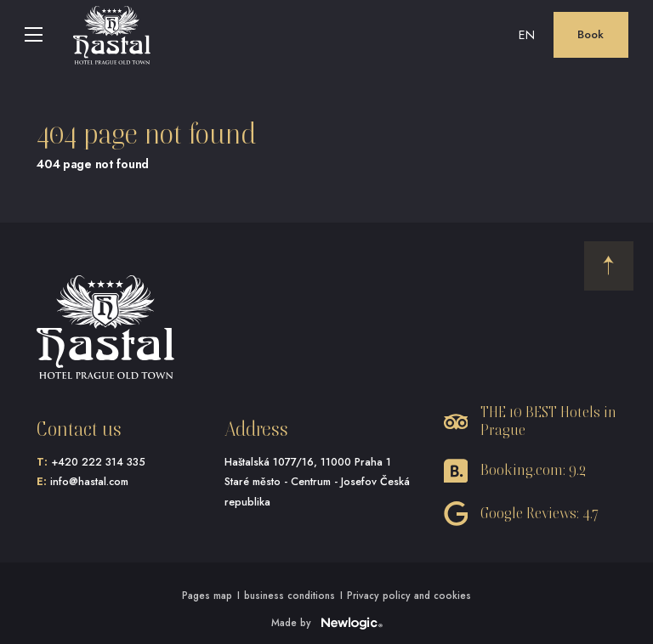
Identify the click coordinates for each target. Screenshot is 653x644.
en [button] (527, 35)
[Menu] (34, 35)
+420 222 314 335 (98, 462)
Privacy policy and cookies (409, 595)
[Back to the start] (609, 266)
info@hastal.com (89, 482)
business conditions (290, 595)
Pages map (207, 595)
